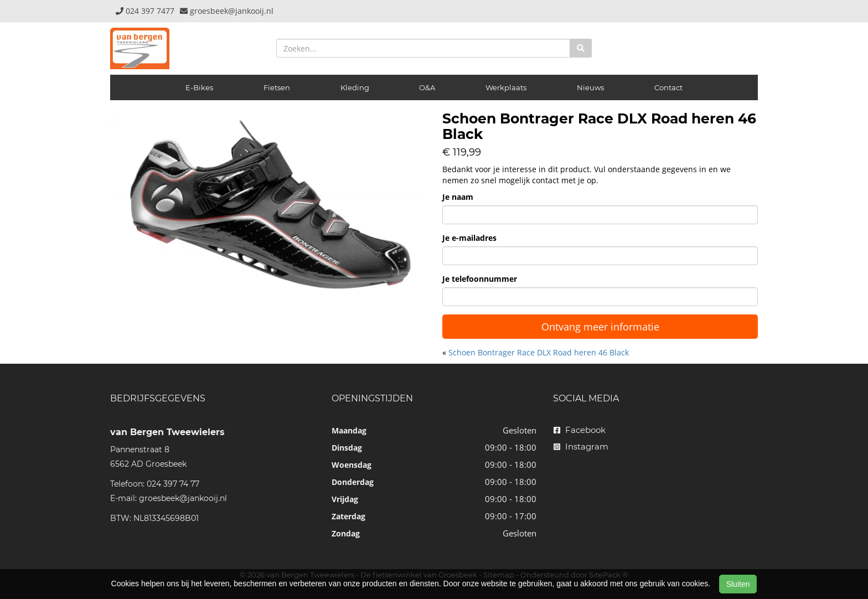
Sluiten (738, 584)
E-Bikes (199, 87)
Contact (668, 87)
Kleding (355, 87)
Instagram (581, 446)
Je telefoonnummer (480, 279)
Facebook (580, 430)
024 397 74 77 (173, 484)
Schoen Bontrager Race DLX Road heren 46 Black (539, 352)
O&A (427, 87)
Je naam (458, 197)
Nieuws (590, 87)
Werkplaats (506, 87)
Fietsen (277, 87)
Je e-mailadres (469, 238)
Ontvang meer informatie (600, 327)
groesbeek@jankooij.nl (183, 498)
